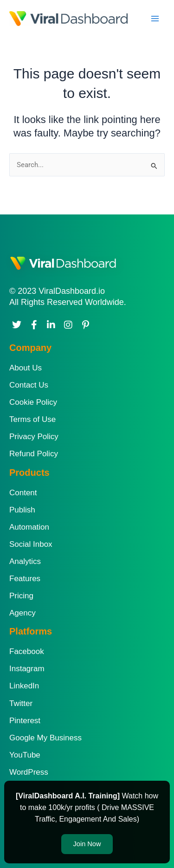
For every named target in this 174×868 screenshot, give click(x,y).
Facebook (27, 651)
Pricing (21, 596)
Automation (29, 527)
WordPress (29, 772)
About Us (26, 368)
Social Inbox (31, 544)
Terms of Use (32, 419)
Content (23, 493)
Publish (22, 510)
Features (25, 579)
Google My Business (45, 738)
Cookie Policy (33, 402)
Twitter (21, 703)
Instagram (27, 669)
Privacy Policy (34, 437)
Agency (23, 613)
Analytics (25, 561)
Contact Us (29, 385)
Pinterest (25, 721)
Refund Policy (34, 454)
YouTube (25, 755)
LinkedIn (24, 686)
